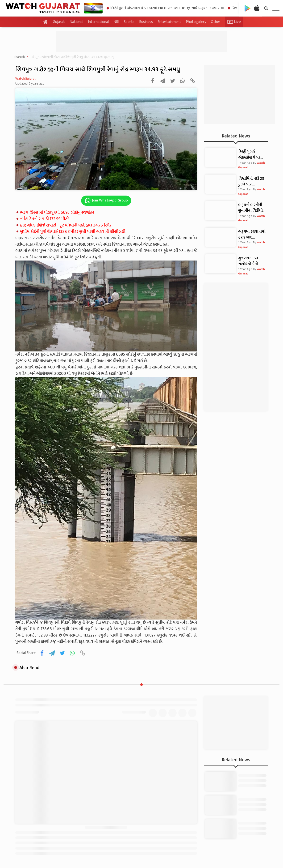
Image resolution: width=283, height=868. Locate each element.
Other (216, 22)
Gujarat (59, 22)
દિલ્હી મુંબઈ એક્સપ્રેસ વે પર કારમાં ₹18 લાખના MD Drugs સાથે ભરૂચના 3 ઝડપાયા (165, 8)
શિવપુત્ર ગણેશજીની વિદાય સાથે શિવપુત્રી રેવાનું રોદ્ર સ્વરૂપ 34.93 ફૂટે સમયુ (72, 57)
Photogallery (196, 22)
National (76, 22)
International (98, 22)
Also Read (27, 668)
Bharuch (19, 57)
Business (146, 22)
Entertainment (169, 22)
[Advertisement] (141, 41)
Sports (129, 22)
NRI (116, 22)
